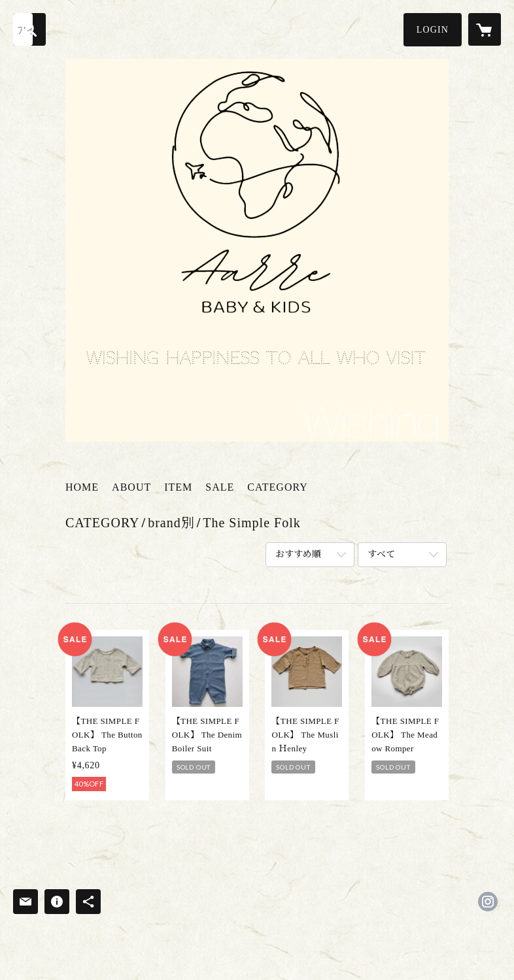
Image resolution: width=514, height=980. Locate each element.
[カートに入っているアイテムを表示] (485, 29)
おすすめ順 (298, 554)
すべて (381, 554)
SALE (220, 487)
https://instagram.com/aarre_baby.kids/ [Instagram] (488, 902)
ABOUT (131, 487)
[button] (433, 30)
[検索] (29, 29)
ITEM (178, 487)
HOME (82, 487)
